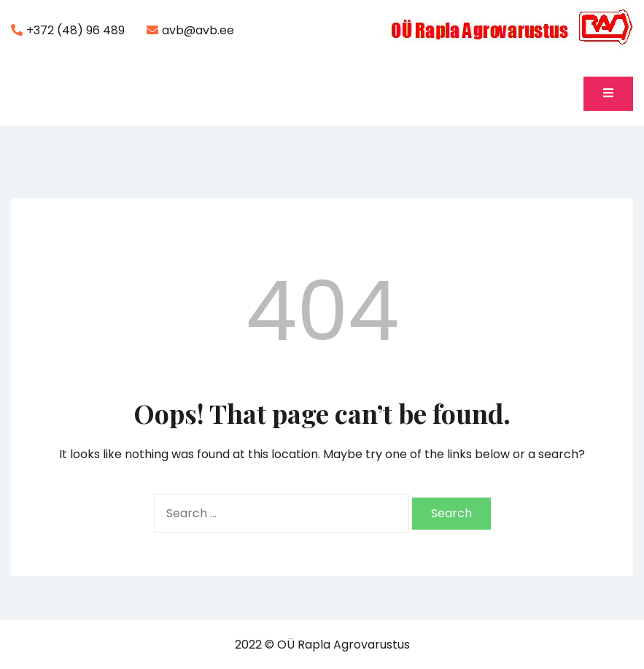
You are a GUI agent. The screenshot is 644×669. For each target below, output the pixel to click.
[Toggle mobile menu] (608, 94)
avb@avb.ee (190, 30)
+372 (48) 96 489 (68, 30)
